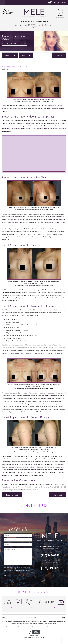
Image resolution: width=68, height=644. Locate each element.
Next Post (58, 495)
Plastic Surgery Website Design (32, 637)
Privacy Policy (29, 627)
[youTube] (53, 569)
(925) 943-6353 (50, 555)
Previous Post (12, 495)
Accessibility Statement (59, 627)
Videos (25, 66)
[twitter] (47, 569)
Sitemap (35, 627)
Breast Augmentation (9, 66)
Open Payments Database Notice (45, 627)
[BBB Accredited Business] (34, 633)
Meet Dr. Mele (33, 618)
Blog (9, 44)
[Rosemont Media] (42, 637)
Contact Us (64, 618)
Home (4, 44)
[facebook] (42, 569)
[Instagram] (58, 569)
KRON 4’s (29, 123)
